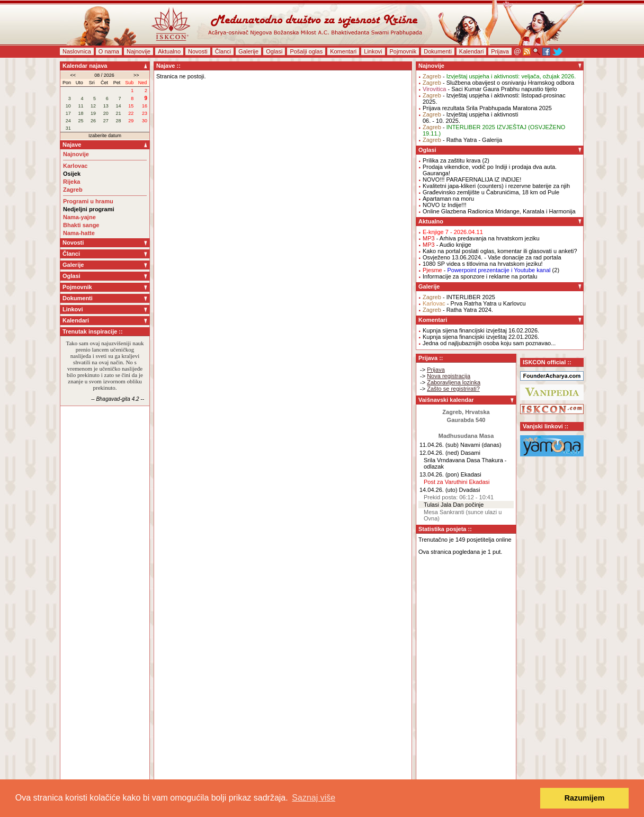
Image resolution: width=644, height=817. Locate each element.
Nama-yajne (79, 217)
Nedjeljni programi (89, 209)
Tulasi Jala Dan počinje (454, 505)
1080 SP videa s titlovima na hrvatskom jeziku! (483, 264)
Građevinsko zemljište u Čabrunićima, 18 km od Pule (491, 192)
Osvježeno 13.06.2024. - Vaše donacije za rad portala (492, 257)
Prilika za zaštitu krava (451, 160)
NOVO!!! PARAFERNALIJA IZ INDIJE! (472, 179)
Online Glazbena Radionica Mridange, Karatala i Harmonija (499, 211)
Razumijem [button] (585, 798)
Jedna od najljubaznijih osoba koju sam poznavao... (489, 343)
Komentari (343, 51)
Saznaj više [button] (314, 798)
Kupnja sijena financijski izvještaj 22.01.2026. (481, 337)
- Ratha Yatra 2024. (458, 310)
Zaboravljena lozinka (454, 382)
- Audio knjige (447, 245)
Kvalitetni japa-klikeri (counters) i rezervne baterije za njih (496, 186)
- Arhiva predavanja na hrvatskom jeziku (481, 238)
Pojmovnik (403, 51)
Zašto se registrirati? (453, 389)
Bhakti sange (81, 225)
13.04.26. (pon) (439, 474)
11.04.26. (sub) (439, 445)
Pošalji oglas (306, 51)
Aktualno (169, 51)
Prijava (500, 51)
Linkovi (373, 51)
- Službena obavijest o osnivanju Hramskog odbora (498, 83)
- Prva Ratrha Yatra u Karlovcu (474, 303)
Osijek (72, 174)
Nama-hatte (79, 233)
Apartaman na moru (448, 199)
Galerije (248, 51)
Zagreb (73, 190)
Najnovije (138, 51)
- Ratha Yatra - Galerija (462, 140)
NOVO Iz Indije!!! (445, 205)
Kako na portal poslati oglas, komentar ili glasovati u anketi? (500, 251)
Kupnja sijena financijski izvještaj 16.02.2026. (481, 330)
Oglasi (274, 51)
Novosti (198, 51)
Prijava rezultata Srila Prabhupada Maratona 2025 (487, 108)
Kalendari (471, 51)
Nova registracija (449, 376)
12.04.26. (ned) (439, 453)
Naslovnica (77, 51)
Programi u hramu (88, 201)
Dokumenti (438, 51)
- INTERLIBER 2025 (459, 297)
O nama (109, 51)
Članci (223, 51)
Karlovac (75, 166)
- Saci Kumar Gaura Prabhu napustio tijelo (490, 89)
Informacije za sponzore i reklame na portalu (480, 276)
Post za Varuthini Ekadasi (457, 482)
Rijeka (71, 182)
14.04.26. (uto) (439, 490)
